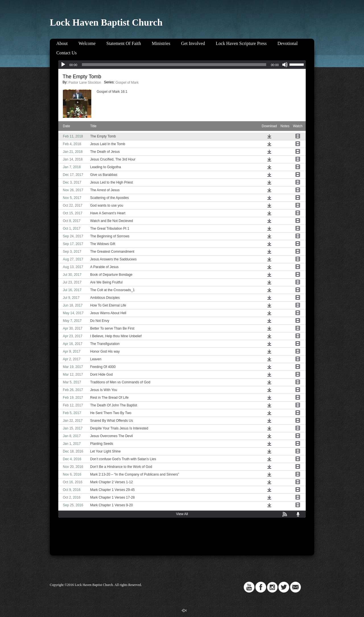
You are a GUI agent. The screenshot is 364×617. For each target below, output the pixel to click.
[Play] (63, 65)
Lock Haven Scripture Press (241, 43)
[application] (182, 65)
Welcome (87, 43)
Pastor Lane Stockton (85, 83)
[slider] (174, 65)
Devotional (288, 43)
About (62, 43)
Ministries (161, 43)
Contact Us (67, 53)
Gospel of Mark (127, 83)
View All (182, 514)
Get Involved (193, 43)
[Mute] (285, 65)
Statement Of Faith (124, 43)
